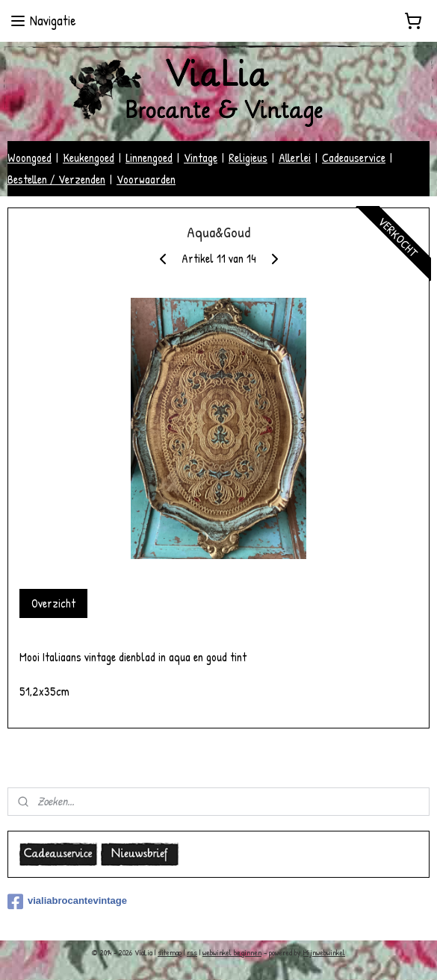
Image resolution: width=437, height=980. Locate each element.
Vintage (201, 157)
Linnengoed (149, 157)
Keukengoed (89, 157)
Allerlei (295, 157)
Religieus (248, 157)
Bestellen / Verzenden (56, 179)
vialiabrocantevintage (67, 902)
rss (192, 952)
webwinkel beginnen (232, 952)
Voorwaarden (146, 179)
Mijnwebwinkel (324, 952)
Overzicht (53, 603)
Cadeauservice (354, 157)
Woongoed (30, 157)
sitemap (170, 952)
